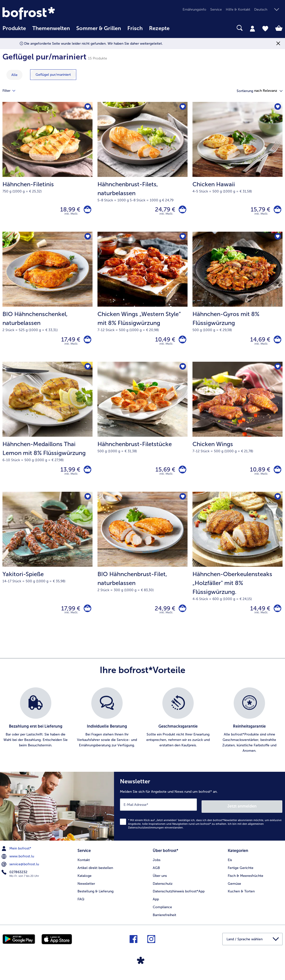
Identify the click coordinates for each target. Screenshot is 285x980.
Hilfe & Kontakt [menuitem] (238, 9)
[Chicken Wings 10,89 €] (237, 431)
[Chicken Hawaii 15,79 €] (237, 168)
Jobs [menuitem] (157, 864)
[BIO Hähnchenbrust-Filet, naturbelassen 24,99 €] (142, 568)
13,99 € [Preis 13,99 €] (68, 474)
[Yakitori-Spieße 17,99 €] (47, 568)
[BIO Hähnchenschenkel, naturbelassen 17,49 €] (47, 300)
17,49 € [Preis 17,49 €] (69, 342)
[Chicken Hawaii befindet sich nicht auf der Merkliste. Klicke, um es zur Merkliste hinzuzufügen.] (277, 107)
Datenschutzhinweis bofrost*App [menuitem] (179, 896)
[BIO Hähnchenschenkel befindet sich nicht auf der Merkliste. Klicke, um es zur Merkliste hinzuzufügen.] (87, 239)
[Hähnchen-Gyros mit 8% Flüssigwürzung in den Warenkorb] (276, 342)
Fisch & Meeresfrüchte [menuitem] (246, 880)
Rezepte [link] (159, 28)
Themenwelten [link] (51, 28)
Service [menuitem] (216, 9)
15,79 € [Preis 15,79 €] (258, 210)
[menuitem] (14, 31)
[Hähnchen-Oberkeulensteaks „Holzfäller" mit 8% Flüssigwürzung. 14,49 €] (237, 568)
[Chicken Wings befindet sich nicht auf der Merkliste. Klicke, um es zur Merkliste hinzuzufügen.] (277, 371)
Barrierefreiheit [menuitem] (164, 919)
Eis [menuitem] (230, 864)
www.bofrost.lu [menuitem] (18, 862)
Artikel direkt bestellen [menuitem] (95, 872)
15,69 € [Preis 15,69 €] (163, 474)
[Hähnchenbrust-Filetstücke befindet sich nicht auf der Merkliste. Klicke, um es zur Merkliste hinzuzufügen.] (182, 371)
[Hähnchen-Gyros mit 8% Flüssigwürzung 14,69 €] (237, 300)
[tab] (252, 28)
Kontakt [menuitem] (84, 864)
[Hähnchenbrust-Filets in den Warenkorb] (181, 210)
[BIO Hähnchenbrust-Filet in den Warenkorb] (181, 615)
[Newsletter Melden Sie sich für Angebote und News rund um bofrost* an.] (199, 813)
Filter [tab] (12, 91)
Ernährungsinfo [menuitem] (194, 9)
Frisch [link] (135, 28)
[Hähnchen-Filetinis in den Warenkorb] (86, 210)
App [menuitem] (156, 904)
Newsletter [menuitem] (86, 888)
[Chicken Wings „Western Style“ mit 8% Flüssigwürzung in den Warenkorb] (181, 342)
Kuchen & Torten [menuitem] (241, 896)
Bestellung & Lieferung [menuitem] (95, 896)
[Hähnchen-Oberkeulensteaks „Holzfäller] (276, 615)
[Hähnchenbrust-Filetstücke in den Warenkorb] (181, 474)
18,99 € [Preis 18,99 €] (68, 210)
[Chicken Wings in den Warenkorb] (276, 474)
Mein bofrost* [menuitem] (17, 854)
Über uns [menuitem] (160, 880)
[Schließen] (278, 44)
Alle (14, 75)
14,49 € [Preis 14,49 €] (258, 615)
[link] (45, 13)
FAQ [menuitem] (81, 904)
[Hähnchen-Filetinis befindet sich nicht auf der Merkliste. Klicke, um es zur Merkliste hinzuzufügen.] (87, 107)
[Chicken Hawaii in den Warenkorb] (276, 210)
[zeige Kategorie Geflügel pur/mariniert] (53, 75)
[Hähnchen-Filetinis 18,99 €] (47, 168)
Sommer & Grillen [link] (99, 28)
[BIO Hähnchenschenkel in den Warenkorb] (86, 342)
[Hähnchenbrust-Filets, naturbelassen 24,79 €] (142, 168)
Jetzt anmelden (261, 812)
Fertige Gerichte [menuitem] (241, 872)
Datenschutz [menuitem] (163, 888)
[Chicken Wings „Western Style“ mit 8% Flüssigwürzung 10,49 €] (142, 300)
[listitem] (36, 728)
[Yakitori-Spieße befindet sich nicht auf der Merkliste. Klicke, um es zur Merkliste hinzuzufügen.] (87, 503)
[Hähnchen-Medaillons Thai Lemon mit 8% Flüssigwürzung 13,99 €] (47, 431)
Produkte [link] (14, 28)
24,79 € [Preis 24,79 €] (163, 210)
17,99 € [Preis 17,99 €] (69, 615)
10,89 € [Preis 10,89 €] (258, 474)
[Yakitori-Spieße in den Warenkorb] (86, 615)
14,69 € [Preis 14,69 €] (258, 342)
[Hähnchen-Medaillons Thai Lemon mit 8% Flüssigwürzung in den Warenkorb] (86, 474)
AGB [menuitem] (156, 872)
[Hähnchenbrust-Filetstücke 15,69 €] (142, 431)
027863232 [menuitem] (15, 878)
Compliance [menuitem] (162, 912)
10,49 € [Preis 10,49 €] (163, 342)
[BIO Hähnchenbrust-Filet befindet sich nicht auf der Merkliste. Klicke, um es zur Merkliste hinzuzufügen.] (182, 503)
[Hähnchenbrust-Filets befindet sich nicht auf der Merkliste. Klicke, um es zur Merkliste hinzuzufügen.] (182, 107)
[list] (142, 728)
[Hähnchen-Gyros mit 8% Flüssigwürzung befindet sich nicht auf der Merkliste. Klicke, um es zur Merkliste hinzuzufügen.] (277, 239)
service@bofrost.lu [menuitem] (21, 870)
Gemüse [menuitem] (234, 888)
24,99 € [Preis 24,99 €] (163, 615)
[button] (268, 10)
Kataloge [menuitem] (85, 880)
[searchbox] (179, 28)
